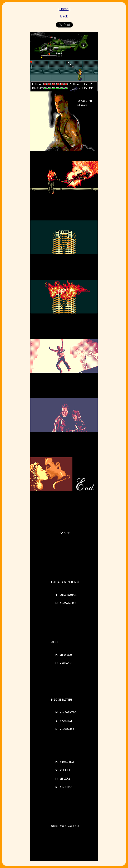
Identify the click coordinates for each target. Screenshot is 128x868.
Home (64, 9)
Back (64, 16)
